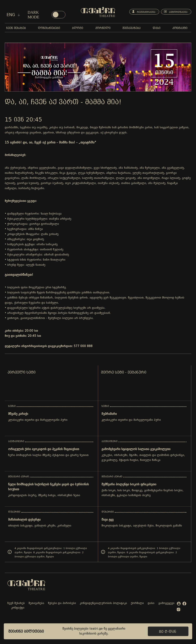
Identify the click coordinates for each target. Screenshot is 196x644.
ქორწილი (137, 603)
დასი (151, 603)
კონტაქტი (18, 608)
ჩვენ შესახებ (16, 603)
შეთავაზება (36, 603)
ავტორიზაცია (175, 12)
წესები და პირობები (62, 603)
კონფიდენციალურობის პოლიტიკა (103, 603)
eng (13, 15)
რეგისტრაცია (142, 12)
